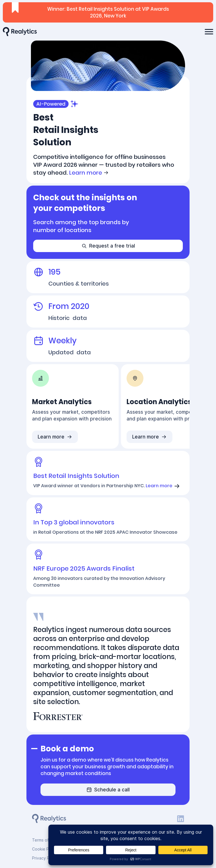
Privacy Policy (45, 858)
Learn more (89, 173)
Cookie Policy (45, 849)
